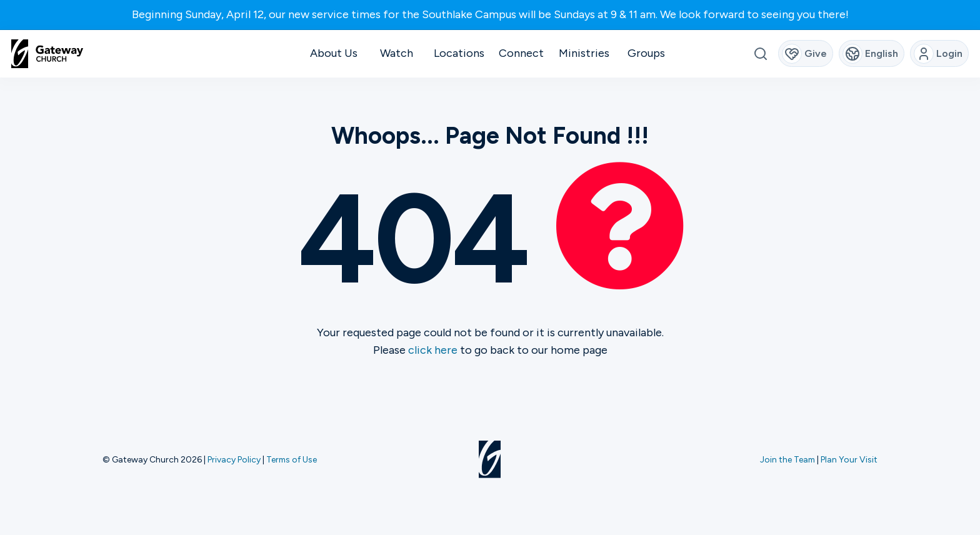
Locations (459, 53)
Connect (521, 53)
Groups (646, 53)
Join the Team (787, 459)
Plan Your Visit (849, 459)
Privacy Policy (234, 459)
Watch (397, 53)
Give (805, 54)
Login (938, 54)
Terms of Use (292, 459)
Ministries (584, 53)
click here (433, 350)
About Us (334, 53)
